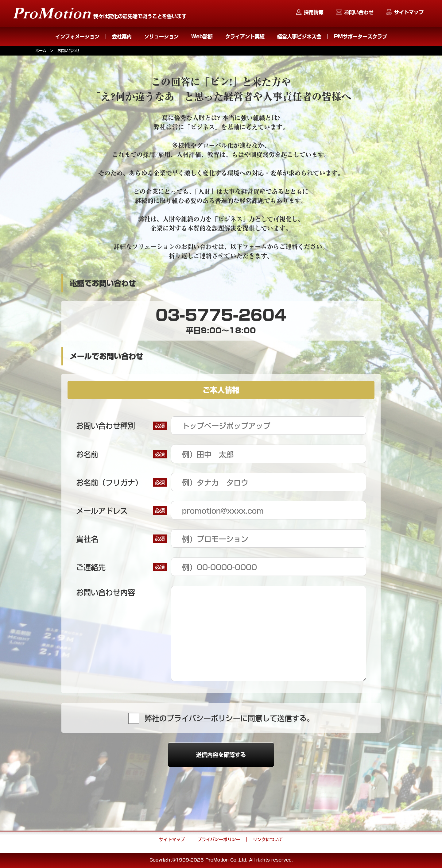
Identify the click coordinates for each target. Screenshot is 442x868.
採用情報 (314, 12)
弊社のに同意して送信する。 (229, 718)
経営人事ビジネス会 (299, 37)
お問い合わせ (359, 12)
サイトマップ (409, 12)
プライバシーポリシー (204, 718)
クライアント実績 (245, 37)
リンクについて (268, 839)
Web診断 (202, 37)
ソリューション (161, 37)
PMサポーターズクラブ (361, 37)
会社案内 (122, 37)
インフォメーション (77, 37)
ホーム (41, 51)
